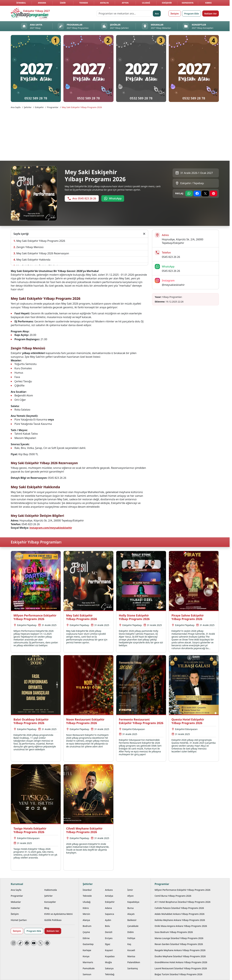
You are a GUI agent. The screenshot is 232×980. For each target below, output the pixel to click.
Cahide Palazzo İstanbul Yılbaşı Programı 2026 (179, 908)
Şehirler (28, 107)
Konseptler (50, 902)
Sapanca (109, 914)
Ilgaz (108, 944)
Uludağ (146, 3)
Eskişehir (167, 3)
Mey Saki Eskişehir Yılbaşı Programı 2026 (82, 107)
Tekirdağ (110, 974)
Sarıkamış (133, 968)
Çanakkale (133, 926)
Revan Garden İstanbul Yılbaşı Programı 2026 (179, 944)
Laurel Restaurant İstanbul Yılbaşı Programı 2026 (181, 968)
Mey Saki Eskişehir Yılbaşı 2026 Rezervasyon (43, 253)
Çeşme (86, 932)
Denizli (109, 932)
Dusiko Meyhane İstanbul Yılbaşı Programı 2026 (180, 956)
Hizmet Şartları (19, 920)
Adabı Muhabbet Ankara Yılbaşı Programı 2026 (179, 914)
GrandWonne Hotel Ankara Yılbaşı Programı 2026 (181, 962)
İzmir (63, 3)
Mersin (86, 914)
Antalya (104, 3)
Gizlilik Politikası (53, 920)
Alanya (86, 920)
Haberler (15, 908)
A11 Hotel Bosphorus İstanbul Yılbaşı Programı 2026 (183, 902)
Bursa (130, 908)
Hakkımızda (51, 890)
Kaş (129, 944)
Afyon (125, 3)
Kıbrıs (208, 3)
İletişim (175, 14)
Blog (47, 908)
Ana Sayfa (16, 107)
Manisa (131, 956)
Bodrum (87, 926)
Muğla (108, 962)
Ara (157, 14)
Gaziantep (88, 944)
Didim (131, 932)
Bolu (107, 926)
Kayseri (109, 950)
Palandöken (134, 962)
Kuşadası (110, 956)
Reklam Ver (211, 14)
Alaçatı (131, 914)
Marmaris (88, 962)
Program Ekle (191, 14)
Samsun (87, 974)
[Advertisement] (115, 134)
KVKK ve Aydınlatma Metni (59, 914)
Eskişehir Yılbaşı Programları (36, 542)
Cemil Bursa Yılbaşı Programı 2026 (173, 896)
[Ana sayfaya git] (30, 13)
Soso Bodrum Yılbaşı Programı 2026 (174, 932)
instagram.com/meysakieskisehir (51, 528)
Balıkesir (132, 920)
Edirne (86, 938)
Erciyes (109, 938)
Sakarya (109, 968)
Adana (108, 908)
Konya (86, 956)
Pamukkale (89, 968)
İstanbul (21, 3)
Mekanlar (16, 902)
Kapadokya (188, 3)
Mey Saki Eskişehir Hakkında (33, 260)
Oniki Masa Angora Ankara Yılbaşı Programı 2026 (181, 926)
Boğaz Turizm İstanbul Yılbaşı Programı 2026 (178, 974)
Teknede (84, 3)
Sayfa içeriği (21, 234)
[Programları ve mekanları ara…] (124, 13)
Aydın (108, 920)
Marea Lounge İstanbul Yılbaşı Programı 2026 (179, 938)
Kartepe (87, 950)
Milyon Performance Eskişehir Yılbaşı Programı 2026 (182, 890)
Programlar (53, 107)
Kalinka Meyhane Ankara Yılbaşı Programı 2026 (180, 920)
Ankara (42, 3)
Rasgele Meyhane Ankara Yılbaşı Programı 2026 (180, 950)
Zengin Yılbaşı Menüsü (30, 247)
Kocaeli (131, 950)
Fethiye (131, 938)
